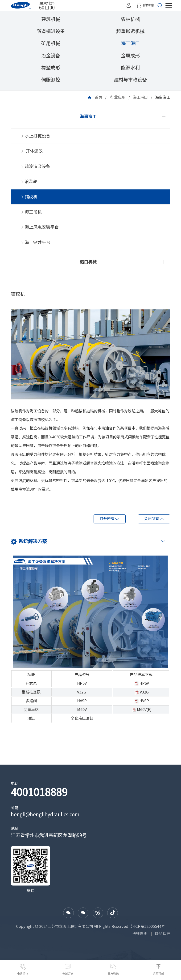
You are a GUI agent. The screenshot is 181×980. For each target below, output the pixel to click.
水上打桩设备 (36, 137)
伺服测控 (51, 80)
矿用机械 (51, 43)
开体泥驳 (32, 152)
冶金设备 (51, 56)
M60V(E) (144, 713)
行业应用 (118, 97)
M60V (82, 713)
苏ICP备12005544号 (148, 930)
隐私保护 (163, 937)
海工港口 (130, 43)
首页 (99, 97)
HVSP (82, 704)
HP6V (82, 687)
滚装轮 (29, 183)
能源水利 (130, 68)
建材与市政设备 (130, 80)
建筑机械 (51, 19)
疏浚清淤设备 (36, 168)
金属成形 (130, 56)
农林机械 (130, 19)
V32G (82, 696)
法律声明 (140, 937)
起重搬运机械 (130, 31)
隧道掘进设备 (51, 31)
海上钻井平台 (36, 246)
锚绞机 (29, 199)
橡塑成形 (51, 68)
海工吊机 (31, 215)
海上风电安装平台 (40, 230)
